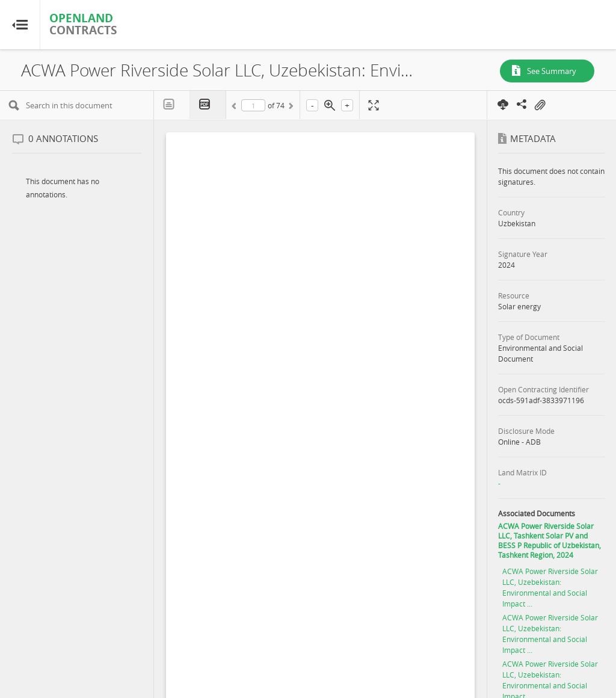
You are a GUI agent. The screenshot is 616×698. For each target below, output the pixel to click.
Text (172, 105)
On (540, 105)
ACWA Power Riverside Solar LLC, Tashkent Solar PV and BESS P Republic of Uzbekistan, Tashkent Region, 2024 (550, 540)
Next (290, 108)
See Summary (552, 71)
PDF (208, 105)
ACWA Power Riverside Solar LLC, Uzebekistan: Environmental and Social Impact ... (550, 587)
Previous (236, 108)
